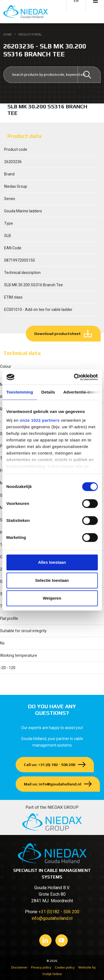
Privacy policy (41, 967)
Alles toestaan (52, 562)
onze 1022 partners (40, 420)
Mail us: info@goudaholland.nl (53, 784)
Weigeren (52, 598)
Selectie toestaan (52, 580)
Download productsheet (57, 334)
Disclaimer (19, 967)
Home (8, 35)
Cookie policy (65, 967)
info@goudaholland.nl (52, 918)
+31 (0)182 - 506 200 (59, 912)
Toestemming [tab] (20, 392)
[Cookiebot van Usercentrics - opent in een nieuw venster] (74, 377)
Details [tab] (48, 392)
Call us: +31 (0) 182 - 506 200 (50, 765)
